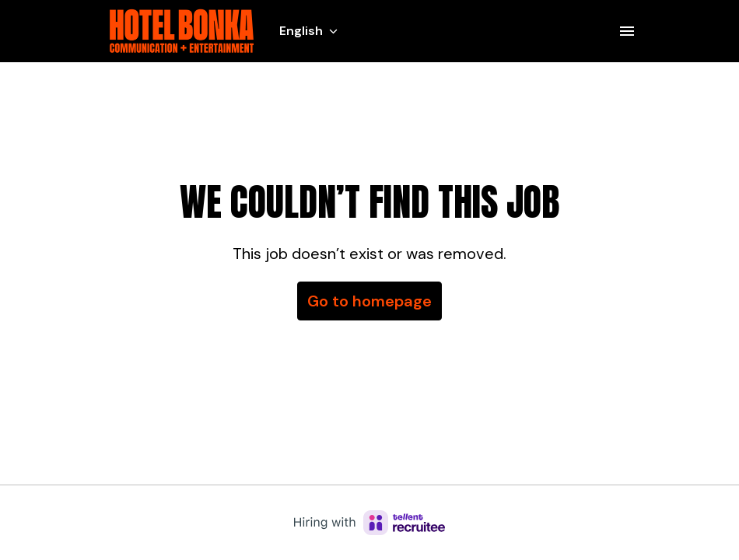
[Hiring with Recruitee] (369, 523)
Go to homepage (369, 301)
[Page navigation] (627, 31)
